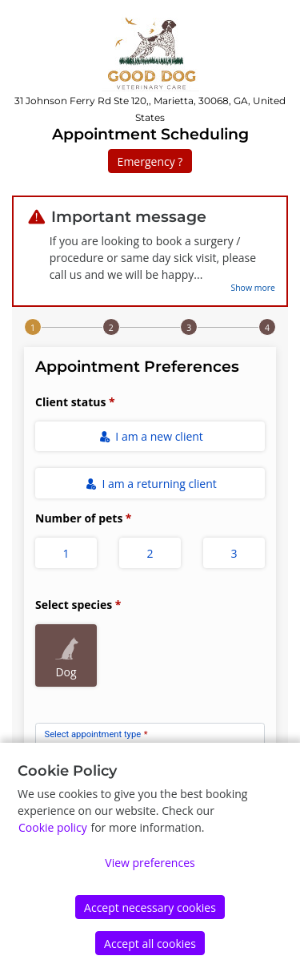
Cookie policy (53, 827)
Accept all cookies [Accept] (150, 944)
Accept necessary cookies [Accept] (150, 907)
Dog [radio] (67, 655)
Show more (253, 288)
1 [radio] (66, 553)
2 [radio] (150, 553)
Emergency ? (150, 161)
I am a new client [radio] (151, 436)
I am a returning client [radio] (151, 484)
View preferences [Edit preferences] (150, 863)
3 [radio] (234, 553)
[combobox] (150, 740)
